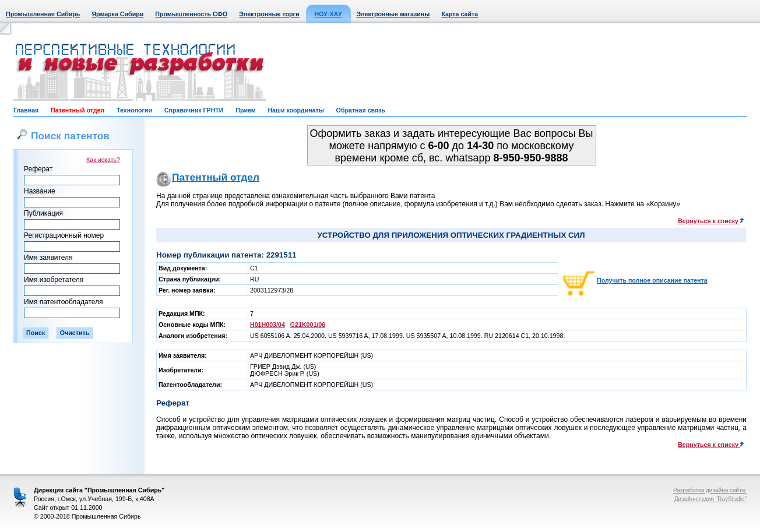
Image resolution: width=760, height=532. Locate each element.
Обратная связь (361, 110)
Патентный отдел (78, 110)
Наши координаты (295, 110)
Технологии (134, 110)
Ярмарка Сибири (117, 14)
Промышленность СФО (191, 14)
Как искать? (103, 160)
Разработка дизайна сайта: (710, 490)
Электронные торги (269, 14)
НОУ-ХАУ (328, 14)
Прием (245, 110)
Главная (26, 110)
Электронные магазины (393, 14)
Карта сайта (460, 14)
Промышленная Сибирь (43, 14)
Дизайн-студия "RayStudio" (710, 499)
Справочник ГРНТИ (194, 110)
